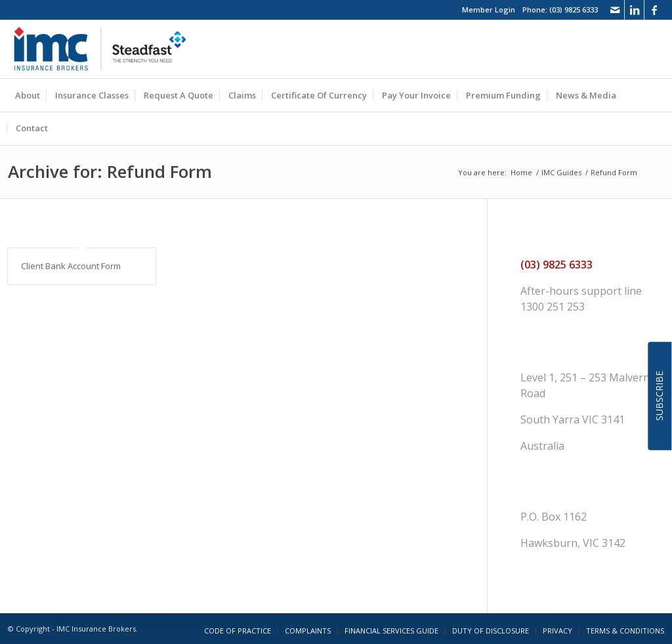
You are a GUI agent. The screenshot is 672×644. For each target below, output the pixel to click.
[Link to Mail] (615, 10)
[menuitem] (28, 95)
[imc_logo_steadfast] (105, 49)
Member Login (489, 10)
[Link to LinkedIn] (634, 10)
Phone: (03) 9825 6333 (560, 10)
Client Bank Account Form (71, 266)
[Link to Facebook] (654, 10)
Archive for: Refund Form (110, 171)
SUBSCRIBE (659, 396)
